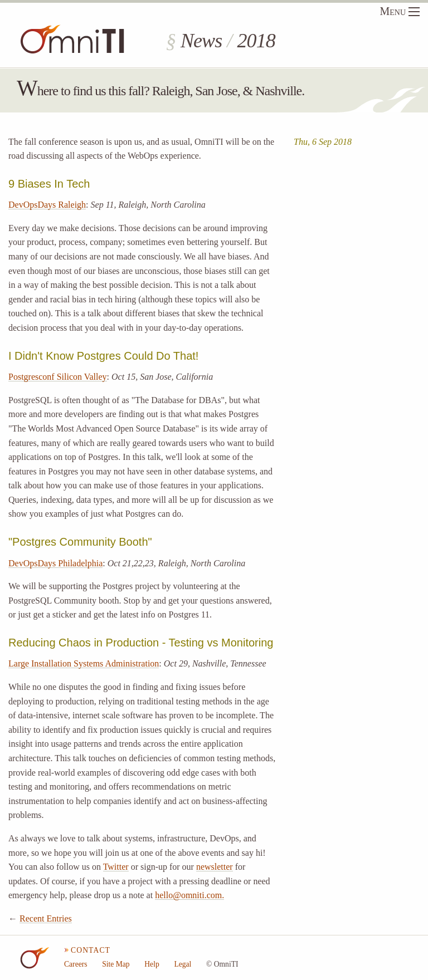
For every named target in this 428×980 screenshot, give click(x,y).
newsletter (215, 867)
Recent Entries (46, 918)
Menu (400, 11)
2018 (256, 41)
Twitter (116, 867)
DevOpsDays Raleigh (47, 205)
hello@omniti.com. (189, 895)
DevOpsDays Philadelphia (55, 563)
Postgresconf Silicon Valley (58, 377)
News (201, 41)
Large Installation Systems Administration (84, 663)
